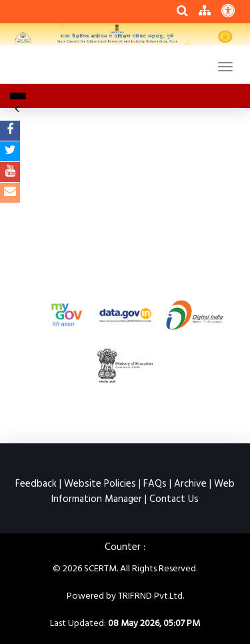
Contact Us (174, 499)
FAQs (155, 484)
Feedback (36, 484)
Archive (190, 484)
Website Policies (100, 484)
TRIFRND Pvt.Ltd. (151, 596)
